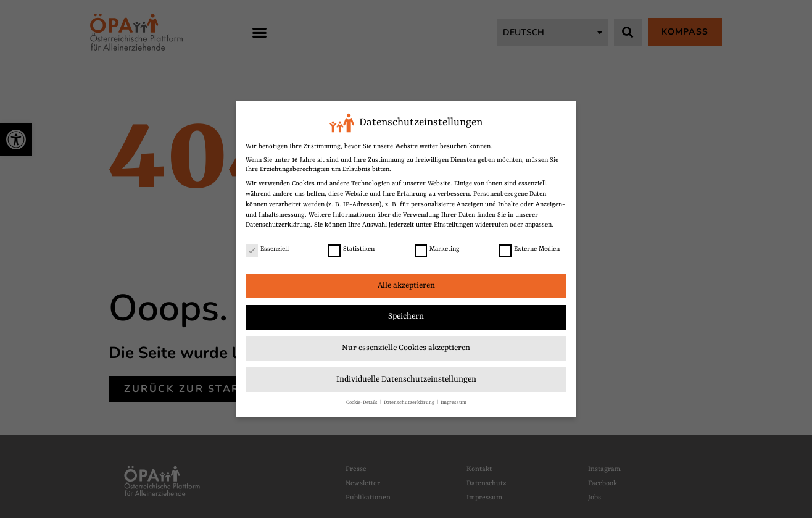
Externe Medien (529, 249)
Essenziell (267, 249)
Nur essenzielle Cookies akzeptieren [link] (406, 348)
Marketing (437, 249)
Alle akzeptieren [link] (406, 286)
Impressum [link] (454, 402)
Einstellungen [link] (454, 225)
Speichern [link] (406, 316)
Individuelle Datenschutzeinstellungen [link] (406, 379)
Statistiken (351, 249)
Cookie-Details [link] (362, 402)
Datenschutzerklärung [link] (278, 225)
